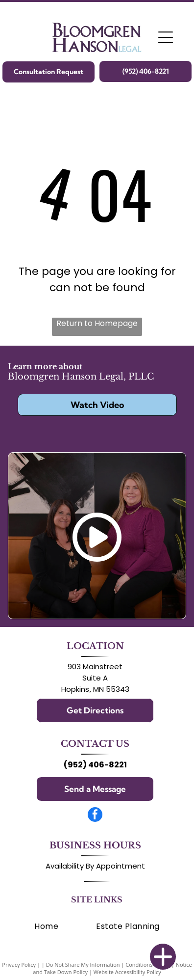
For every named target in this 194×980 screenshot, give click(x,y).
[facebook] (95, 816)
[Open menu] (166, 37)
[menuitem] (46, 926)
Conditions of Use (148, 965)
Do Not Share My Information (83, 965)
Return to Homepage (97, 323)
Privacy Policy (19, 965)
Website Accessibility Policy (127, 972)
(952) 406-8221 (95, 765)
